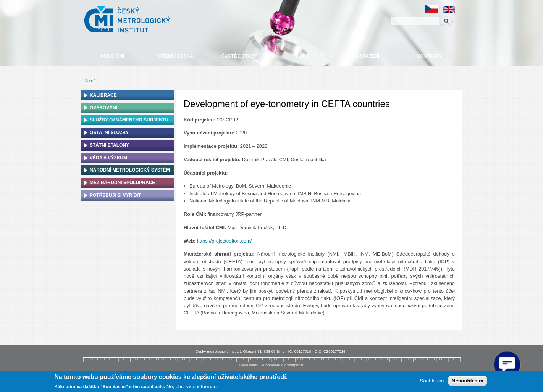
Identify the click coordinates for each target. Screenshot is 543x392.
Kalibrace (103, 95)
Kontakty (429, 56)
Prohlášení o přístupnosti (283, 365)
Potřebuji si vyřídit (115, 195)
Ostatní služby (109, 133)
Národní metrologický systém (130, 170)
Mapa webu (248, 365)
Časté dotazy (239, 56)
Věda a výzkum (108, 158)
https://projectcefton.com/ (225, 241)
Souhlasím (432, 381)
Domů (90, 81)
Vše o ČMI (112, 56)
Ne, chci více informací (192, 386)
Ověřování (103, 108)
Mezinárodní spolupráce (122, 183)
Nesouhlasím (468, 381)
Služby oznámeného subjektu (129, 120)
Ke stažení (366, 56)
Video (302, 56)
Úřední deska (175, 56)
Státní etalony (109, 145)
